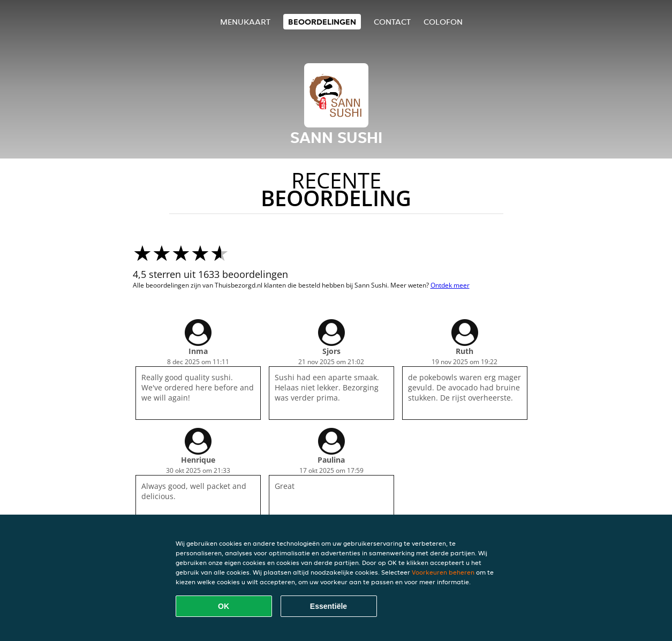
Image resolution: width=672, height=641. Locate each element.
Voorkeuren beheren (443, 572)
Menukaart (245, 22)
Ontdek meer (450, 285)
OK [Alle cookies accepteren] (224, 606)
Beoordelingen (322, 22)
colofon (443, 22)
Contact (392, 22)
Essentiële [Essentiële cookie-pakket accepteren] (329, 606)
